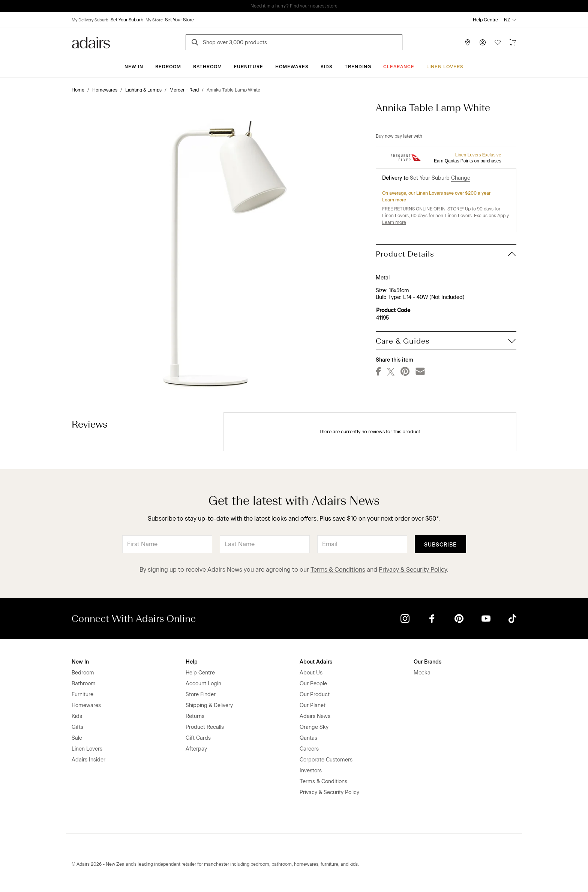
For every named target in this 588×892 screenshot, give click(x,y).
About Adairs (316, 662)
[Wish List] (498, 42)
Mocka (422, 673)
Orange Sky (314, 727)
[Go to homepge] (91, 42)
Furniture (249, 67)
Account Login (203, 684)
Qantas (308, 738)
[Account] (483, 42)
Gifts (77, 727)
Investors (311, 771)
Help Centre (485, 20)
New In (134, 67)
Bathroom (208, 67)
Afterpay (196, 749)
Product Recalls (205, 727)
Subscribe (440, 545)
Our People (313, 684)
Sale (77, 738)
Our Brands (427, 662)
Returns (195, 716)
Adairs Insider (88, 760)
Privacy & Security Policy (413, 570)
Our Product (315, 695)
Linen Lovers (445, 67)
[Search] (196, 43)
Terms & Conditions (338, 570)
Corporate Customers (326, 760)
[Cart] (513, 42)
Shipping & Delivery (209, 705)
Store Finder (201, 695)
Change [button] (461, 178)
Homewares (292, 67)
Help (192, 662)
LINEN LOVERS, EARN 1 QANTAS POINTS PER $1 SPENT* (299, 6)
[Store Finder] (468, 42)
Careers (309, 749)
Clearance (399, 67)
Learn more (394, 200)
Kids (327, 67)
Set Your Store (179, 20)
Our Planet (313, 705)
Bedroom (168, 67)
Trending (358, 67)
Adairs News (315, 716)
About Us (311, 673)
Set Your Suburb (127, 20)
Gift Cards (198, 738)
